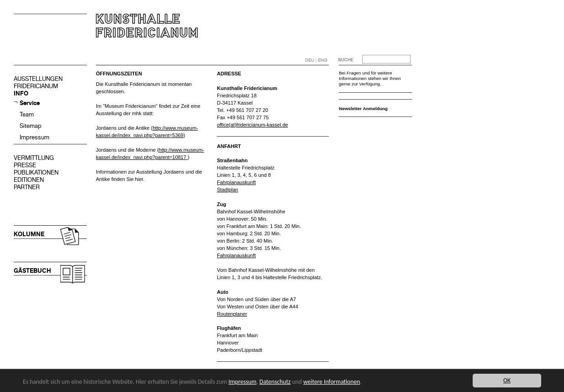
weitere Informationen (332, 382)
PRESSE (25, 165)
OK (507, 380)
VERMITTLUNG (34, 158)
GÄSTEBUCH (32, 271)
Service (30, 103)
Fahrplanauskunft (236, 182)
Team (27, 114)
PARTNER (27, 187)
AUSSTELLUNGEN (38, 79)
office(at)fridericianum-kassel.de (253, 125)
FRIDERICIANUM (36, 86)
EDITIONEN (29, 180)
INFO (21, 93)
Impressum (34, 137)
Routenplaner (232, 314)
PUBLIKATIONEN (36, 172)
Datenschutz (275, 382)
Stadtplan (227, 190)
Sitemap (31, 126)
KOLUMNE (29, 234)
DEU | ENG (316, 60)
